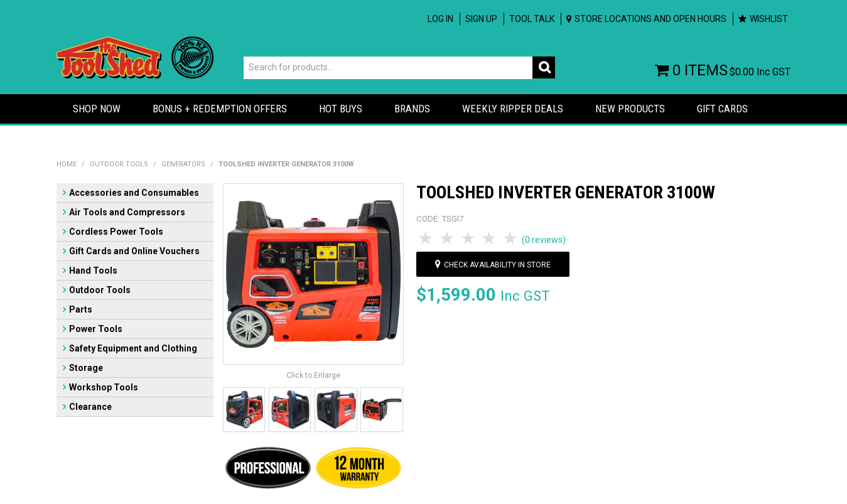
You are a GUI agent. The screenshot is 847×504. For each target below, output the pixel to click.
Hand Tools (93, 271)
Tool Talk (532, 19)
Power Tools (96, 329)
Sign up (481, 19)
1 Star (427, 239)
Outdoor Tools (119, 164)
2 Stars (448, 239)
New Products (630, 109)
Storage (86, 368)
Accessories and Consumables (134, 193)
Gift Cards (722, 109)
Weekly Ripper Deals (513, 109)
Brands (412, 109)
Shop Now (97, 109)
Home (67, 164)
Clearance (90, 407)
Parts (81, 309)
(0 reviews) (544, 240)
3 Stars (469, 239)
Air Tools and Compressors (127, 212)
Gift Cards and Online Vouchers (134, 251)
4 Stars (490, 239)
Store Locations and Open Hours (650, 19)
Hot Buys (341, 109)
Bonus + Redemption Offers (220, 109)
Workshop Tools (104, 387)
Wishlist (769, 19)
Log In (440, 19)
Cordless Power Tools (116, 232)
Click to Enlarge (313, 375)
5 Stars (511, 239)
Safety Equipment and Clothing (133, 348)
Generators (183, 164)
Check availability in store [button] (497, 265)
